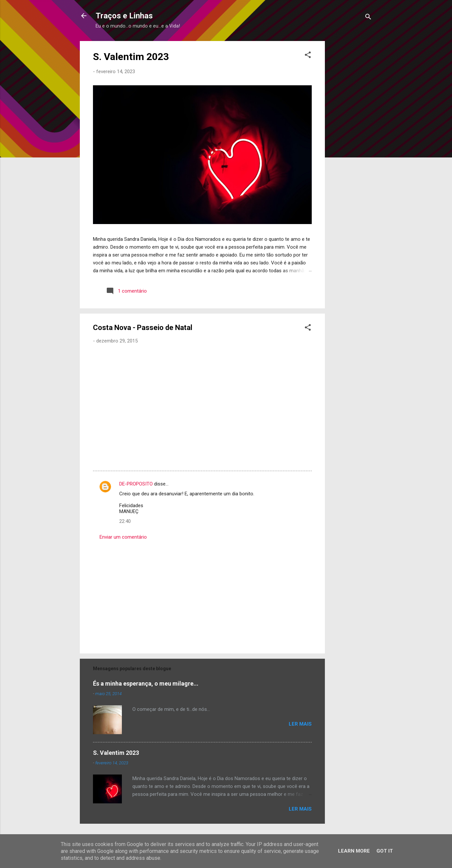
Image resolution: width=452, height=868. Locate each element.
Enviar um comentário (123, 537)
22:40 (125, 521)
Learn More (354, 851)
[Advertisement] (351, 139)
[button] (308, 56)
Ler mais (300, 724)
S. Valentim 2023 (131, 57)
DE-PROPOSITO (136, 484)
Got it (385, 851)
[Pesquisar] (368, 18)
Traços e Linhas (124, 16)
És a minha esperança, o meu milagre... (146, 683)
